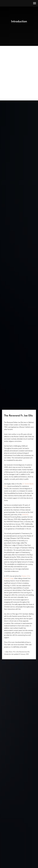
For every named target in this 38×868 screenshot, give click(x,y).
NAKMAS (25, 515)
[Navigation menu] (35, 3)
